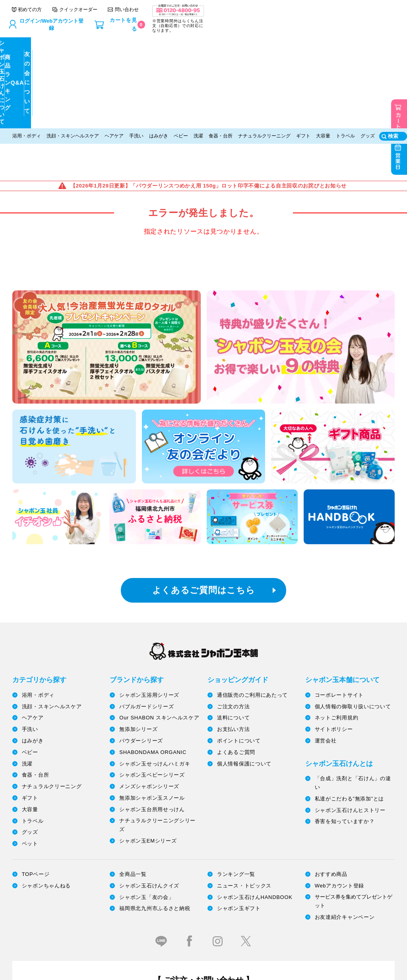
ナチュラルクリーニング (264, 62)
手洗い (136, 62)
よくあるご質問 (236, 644)
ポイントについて (239, 632)
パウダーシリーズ (141, 632)
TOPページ (36, 766)
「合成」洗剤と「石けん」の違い (353, 674)
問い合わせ (287, 11)
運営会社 (326, 632)
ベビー (181, 62)
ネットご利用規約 (337, 610)
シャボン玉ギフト (239, 800)
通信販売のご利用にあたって (252, 587)
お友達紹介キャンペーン (345, 809)
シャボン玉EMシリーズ (148, 732)
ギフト (303, 62)
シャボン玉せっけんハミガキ (155, 655)
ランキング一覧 (236, 766)
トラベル (345, 62)
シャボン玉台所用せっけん (152, 701)
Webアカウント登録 (340, 777)
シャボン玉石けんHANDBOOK (255, 789)
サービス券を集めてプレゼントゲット (354, 793)
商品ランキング (156, 47)
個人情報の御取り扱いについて (353, 598)
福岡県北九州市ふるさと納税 (155, 800)
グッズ (368, 62)
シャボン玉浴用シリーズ (149, 587)
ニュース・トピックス (244, 777)
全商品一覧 (133, 766)
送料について (233, 610)
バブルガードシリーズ (146, 598)
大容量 (323, 62)
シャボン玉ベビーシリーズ (152, 667)
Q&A (251, 47)
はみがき (159, 62)
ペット (30, 735)
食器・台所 (221, 62)
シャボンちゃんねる (46, 777)
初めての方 (190, 11)
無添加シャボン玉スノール (152, 689)
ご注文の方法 (233, 598)
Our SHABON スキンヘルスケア (159, 610)
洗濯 (198, 62)
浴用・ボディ (27, 62)
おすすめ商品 (331, 766)
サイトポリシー (334, 621)
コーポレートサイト (339, 587)
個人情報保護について (244, 655)
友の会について (347, 47)
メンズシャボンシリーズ (149, 678)
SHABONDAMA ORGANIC (153, 644)
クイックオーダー (239, 11)
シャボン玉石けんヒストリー (350, 702)
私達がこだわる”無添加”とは (349, 690)
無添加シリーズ (138, 621)
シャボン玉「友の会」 (146, 789)
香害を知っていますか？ (345, 713)
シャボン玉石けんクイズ (149, 777)
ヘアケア (114, 62)
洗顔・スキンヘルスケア (73, 62)
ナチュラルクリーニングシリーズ (157, 716)
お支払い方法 (233, 621)
